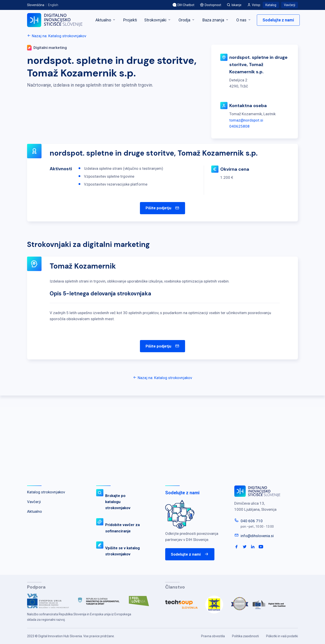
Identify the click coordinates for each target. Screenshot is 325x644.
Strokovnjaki (158, 20)
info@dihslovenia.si (257, 536)
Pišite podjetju (162, 208)
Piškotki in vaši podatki (282, 636)
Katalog (271, 5)
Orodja (187, 20)
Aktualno (106, 20)
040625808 (239, 126)
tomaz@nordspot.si (246, 120)
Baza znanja (216, 20)
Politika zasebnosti (245, 636)
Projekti (130, 20)
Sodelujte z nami (278, 20)
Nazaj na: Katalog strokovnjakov (57, 36)
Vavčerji (290, 5)
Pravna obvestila (213, 636)
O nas (244, 20)
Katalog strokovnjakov (46, 492)
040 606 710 (252, 521)
